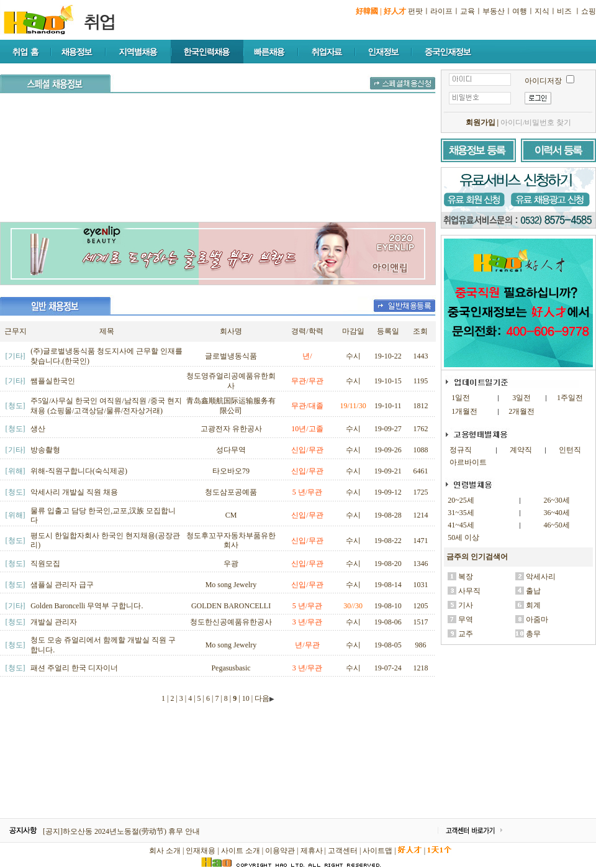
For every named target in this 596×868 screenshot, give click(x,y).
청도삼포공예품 (231, 492)
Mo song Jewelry (231, 585)
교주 (466, 634)
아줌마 (537, 619)
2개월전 (521, 411)
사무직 (469, 591)
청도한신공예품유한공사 (231, 622)
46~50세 (557, 525)
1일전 (461, 398)
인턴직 (570, 450)
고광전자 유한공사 (231, 429)
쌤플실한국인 (53, 381)
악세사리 (541, 577)
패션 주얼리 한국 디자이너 (74, 668)
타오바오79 (231, 471)
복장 (466, 577)
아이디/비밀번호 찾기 (536, 122)
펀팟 (415, 11)
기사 (466, 605)
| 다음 (263, 698)
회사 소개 (165, 851)
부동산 (494, 11)
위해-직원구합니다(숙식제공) (79, 471)
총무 (533, 634)
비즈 (564, 11)
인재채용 (201, 851)
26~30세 (557, 500)
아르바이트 (468, 462)
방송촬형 (45, 450)
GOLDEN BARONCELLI (231, 606)
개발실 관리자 (54, 622)
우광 (231, 564)
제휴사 (312, 851)
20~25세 (461, 500)
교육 (467, 11)
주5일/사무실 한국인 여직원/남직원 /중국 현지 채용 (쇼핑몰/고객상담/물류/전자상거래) (106, 406)
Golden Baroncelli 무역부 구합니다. (87, 606)
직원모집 (45, 564)
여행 (520, 11)
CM (231, 515)
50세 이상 (463, 537)
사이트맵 (377, 851)
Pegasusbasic (231, 668)
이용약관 (280, 851)
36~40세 (557, 513)
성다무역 (231, 450)
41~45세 (461, 525)
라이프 (441, 11)
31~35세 (461, 513)
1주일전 (570, 398)
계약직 (521, 450)
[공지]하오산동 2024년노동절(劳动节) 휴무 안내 (121, 831)
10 (246, 698)
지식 (542, 11)
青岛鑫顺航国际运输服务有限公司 (231, 406)
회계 (533, 605)
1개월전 (464, 411)
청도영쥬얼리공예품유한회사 (231, 381)
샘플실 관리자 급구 (62, 585)
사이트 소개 (241, 851)
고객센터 (343, 851)
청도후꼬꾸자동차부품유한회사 (231, 541)
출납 (533, 591)
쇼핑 (589, 11)
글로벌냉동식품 (231, 356)
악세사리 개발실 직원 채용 (74, 492)
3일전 (521, 398)
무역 (466, 619)
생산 (38, 429)
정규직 (461, 450)
